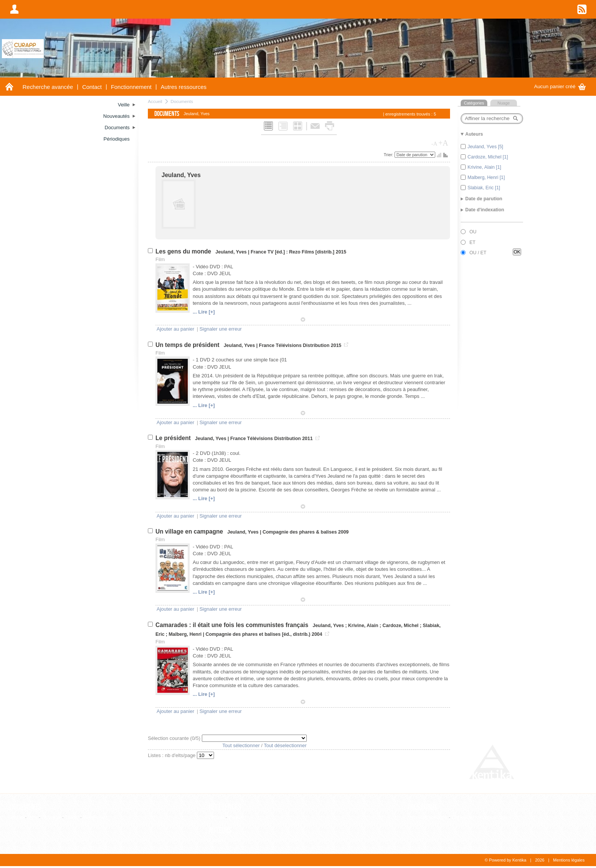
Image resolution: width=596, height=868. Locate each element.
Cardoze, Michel (400, 626)
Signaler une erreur (221, 329)
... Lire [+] (204, 312)
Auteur (216, 840)
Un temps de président (188, 345)
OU (473, 232)
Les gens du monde (184, 251)
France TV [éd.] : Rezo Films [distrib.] (292, 252)
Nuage (504, 103)
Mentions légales (569, 860)
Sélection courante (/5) (175, 738)
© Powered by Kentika (505, 860)
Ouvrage (51, 817)
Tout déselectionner (285, 745)
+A (443, 143)
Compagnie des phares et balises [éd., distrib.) (258, 634)
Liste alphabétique (427, 817)
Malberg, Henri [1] (486, 177)
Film (33, 817)
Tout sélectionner (241, 745)
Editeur (216, 817)
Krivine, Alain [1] (484, 167)
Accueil (155, 101)
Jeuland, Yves (181, 175)
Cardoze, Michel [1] (488, 157)
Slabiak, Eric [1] (484, 188)
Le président (174, 438)
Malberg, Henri (185, 634)
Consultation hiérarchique (479, 817)
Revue (236, 817)
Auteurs (220, 830)
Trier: (389, 155)
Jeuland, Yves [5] (485, 147)
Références (225, 807)
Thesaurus (422, 807)
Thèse (72, 817)
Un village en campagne (190, 531)
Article (17, 817)
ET (472, 242)
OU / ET (478, 253)
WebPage (94, 817)
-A (434, 144)
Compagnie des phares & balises (300, 532)
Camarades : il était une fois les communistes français (233, 625)
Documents (182, 101)
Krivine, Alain (363, 626)
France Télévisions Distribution (294, 345)
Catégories (474, 103)
